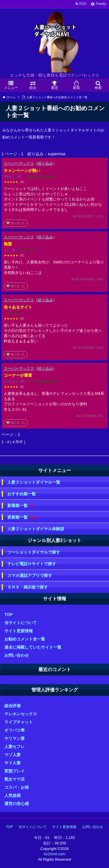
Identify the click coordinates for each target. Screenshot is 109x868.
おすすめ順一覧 (22, 494)
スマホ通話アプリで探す (30, 575)
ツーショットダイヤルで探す (34, 552)
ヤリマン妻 (15, 738)
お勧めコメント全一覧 (25, 639)
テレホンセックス (21, 714)
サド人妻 (12, 763)
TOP (9, 615)
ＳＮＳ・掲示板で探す (28, 587)
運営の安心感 (17, 804)
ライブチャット (19, 722)
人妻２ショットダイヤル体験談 (36, 529)
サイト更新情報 (19, 631)
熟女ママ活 (15, 779)
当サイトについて (21, 623)
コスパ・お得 (17, 787)
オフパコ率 (15, 730)
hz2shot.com (55, 854)
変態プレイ (15, 771)
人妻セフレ (15, 746)
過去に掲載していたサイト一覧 (33, 647)
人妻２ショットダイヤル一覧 (34, 482)
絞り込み (45, 163)
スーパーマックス (19, 163)
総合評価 (12, 706)
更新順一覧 (23, 517)
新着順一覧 (21, 506)
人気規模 (12, 795)
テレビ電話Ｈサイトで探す (32, 564)
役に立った (16, 223)
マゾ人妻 (12, 755)
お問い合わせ (17, 655)
